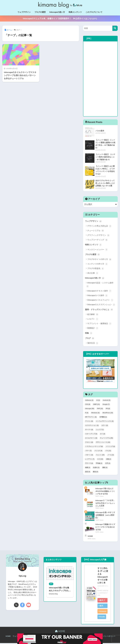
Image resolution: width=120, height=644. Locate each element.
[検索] (115, 28)
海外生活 (93, 344)
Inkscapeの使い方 (57, 12)
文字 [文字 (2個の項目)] (108, 464)
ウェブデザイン (24, 12)
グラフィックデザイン (98, 236)
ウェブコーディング (98, 240)
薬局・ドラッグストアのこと (100, 310)
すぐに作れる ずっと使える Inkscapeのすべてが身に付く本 (103, 576)
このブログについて (94, 12)
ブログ (90, 339)
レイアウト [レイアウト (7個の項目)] (90, 460)
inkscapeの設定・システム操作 (100, 285)
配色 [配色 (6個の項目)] (96, 473)
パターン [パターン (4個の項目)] (89, 456)
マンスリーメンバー (98, 250)
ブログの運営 (40, 12)
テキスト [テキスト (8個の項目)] (89, 443)
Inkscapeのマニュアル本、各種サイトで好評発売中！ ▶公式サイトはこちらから (60, 19)
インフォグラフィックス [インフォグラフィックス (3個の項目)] (105, 422)
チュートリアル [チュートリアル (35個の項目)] (106, 439)
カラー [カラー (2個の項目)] (105, 426)
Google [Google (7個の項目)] (106, 405)
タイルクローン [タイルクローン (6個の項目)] (91, 439)
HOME (60, 632)
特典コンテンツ (75, 12)
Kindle (102, 618)
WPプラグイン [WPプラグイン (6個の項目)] (91, 418)
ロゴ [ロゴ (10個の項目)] (100, 460)
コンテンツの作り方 (98, 265)
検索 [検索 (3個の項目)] (88, 468)
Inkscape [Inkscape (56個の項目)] (90, 409)
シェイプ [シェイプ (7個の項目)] (100, 431)
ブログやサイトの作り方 (99, 260)
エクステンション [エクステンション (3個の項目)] (92, 426)
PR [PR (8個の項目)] (108, 409)
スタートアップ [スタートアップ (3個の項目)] (91, 435)
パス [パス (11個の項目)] (108, 452)
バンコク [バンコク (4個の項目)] (98, 452)
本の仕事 (93, 274)
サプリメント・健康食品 (99, 324)
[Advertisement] (100, 79)
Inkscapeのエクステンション (101, 305)
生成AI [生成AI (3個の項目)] (96, 468)
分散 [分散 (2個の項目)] (109, 460)
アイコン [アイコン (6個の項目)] (89, 422)
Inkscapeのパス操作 (98, 296)
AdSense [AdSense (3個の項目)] (89, 401)
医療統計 (93, 329)
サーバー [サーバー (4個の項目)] (89, 431)
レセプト (93, 320)
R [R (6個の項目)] (87, 414)
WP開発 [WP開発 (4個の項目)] (103, 418)
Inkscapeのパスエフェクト (100, 301)
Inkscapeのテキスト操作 (99, 292)
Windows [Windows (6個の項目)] (95, 414)
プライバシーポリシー (107, 637)
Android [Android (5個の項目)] (107, 401)
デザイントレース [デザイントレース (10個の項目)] (103, 443)
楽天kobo (101, 609)
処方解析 (93, 315)
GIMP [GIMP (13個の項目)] (96, 405)
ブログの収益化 (96, 269)
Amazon (103, 612)
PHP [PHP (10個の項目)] (100, 409)
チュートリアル (96, 231)
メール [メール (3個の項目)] (111, 456)
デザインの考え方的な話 (99, 227)
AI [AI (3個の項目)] (98, 401)
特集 (89, 334)
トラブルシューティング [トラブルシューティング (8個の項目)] (94, 447)
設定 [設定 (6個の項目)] (88, 473)
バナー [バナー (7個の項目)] (88, 452)
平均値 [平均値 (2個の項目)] (99, 464)
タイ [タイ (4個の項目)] (103, 435)
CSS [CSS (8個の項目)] (88, 405)
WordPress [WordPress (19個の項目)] (108, 414)
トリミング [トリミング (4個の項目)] (110, 447)
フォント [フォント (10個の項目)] (100, 456)
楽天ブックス (102, 603)
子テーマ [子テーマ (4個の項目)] (89, 464)
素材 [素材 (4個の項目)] (105, 468)
